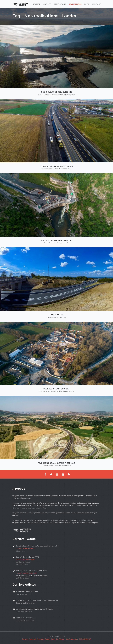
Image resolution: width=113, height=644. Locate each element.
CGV (53, 639)
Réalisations (75, 4)
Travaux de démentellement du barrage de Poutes (34, 609)
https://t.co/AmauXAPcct (26, 548)
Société (47, 4)
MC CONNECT (85, 639)
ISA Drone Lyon (72, 639)
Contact (97, 4)
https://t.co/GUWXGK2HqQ (26, 573)
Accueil (37, 4)
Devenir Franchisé (29, 639)
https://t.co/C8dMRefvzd (25, 559)
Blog (87, 4)
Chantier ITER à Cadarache (26, 618)
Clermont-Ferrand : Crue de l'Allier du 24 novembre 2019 (37, 600)
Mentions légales (44, 639)
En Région (60, 639)
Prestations (60, 4)
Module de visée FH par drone (27, 592)
